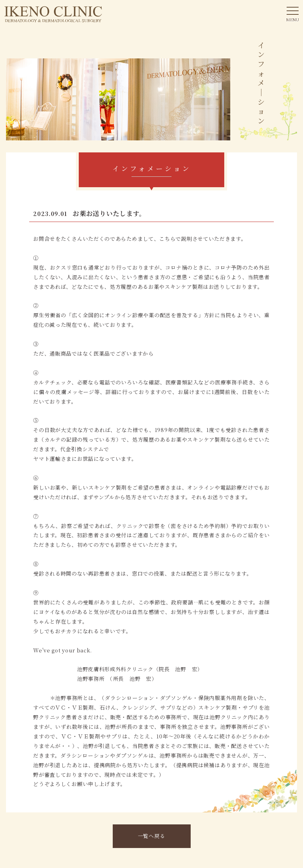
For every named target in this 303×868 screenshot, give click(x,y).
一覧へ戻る (152, 836)
